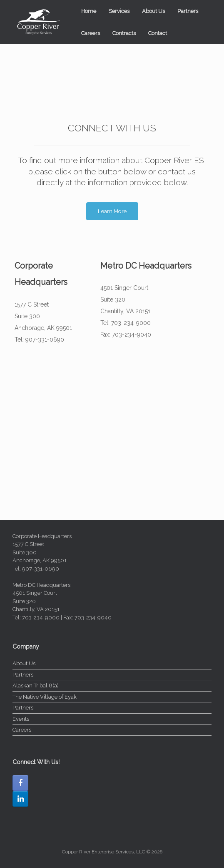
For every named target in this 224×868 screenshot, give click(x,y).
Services (119, 11)
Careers (91, 33)
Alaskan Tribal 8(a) (36, 686)
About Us (153, 11)
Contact (158, 33)
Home (89, 11)
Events (21, 719)
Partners (188, 11)
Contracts (124, 33)
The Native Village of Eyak (45, 697)
